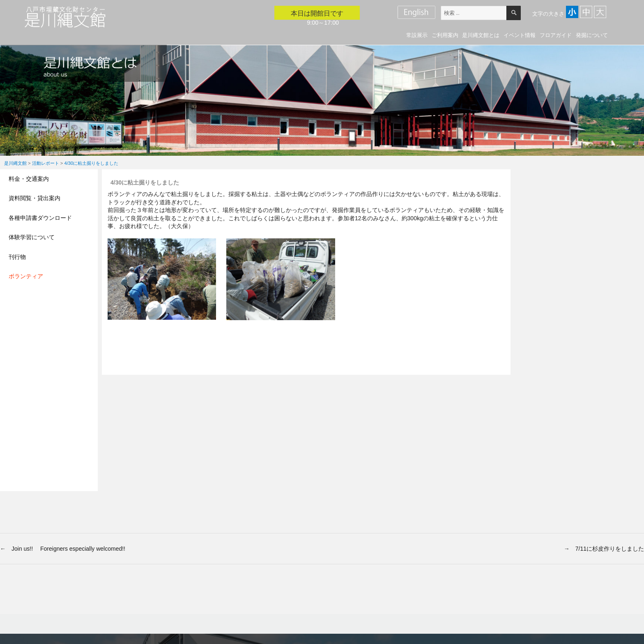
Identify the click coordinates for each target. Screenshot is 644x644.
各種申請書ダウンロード (40, 218)
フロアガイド (556, 35)
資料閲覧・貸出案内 (34, 198)
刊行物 (17, 257)
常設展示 (417, 35)
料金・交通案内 (29, 179)
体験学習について (32, 237)
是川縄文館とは (481, 35)
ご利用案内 (445, 35)
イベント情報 (520, 35)
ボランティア (26, 276)
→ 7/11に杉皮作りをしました (604, 549)
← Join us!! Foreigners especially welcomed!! (63, 549)
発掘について (592, 35)
